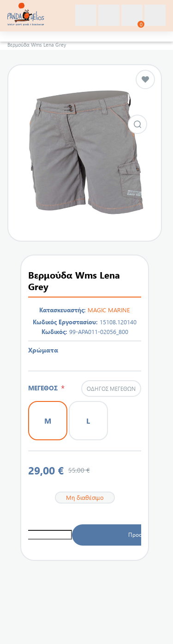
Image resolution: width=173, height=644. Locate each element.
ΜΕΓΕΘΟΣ (45, 388)
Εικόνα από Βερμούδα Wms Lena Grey (137, 124)
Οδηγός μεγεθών (111, 389)
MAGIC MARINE (109, 310)
